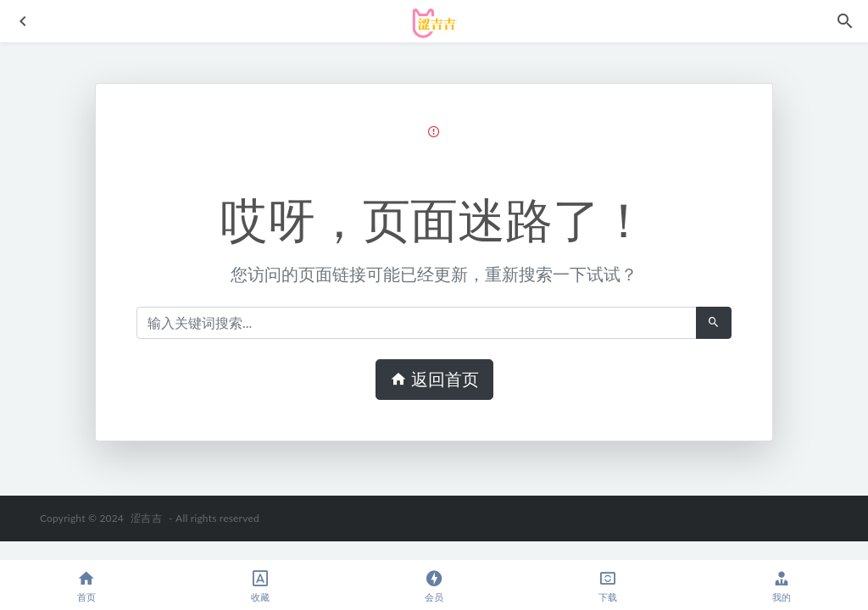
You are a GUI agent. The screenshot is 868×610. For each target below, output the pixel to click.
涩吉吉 (146, 518)
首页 (87, 586)
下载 (607, 586)
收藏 (261, 586)
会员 (434, 586)
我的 (781, 586)
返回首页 (434, 380)
